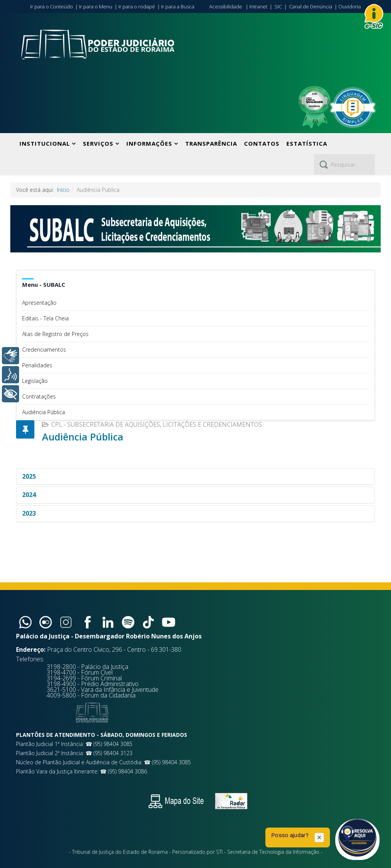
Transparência (211, 143)
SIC (278, 6)
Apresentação (39, 303)
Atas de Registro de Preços (55, 334)
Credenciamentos (44, 350)
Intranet (258, 6)
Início (63, 190)
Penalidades (37, 365)
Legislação (35, 381)
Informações (149, 143)
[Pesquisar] (344, 164)
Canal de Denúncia (311, 6)
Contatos (262, 143)
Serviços (98, 143)
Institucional (45, 143)
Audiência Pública (44, 412)
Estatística (307, 143)
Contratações (39, 396)
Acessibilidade (226, 6)
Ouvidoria (350, 6)
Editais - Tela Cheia (45, 318)
